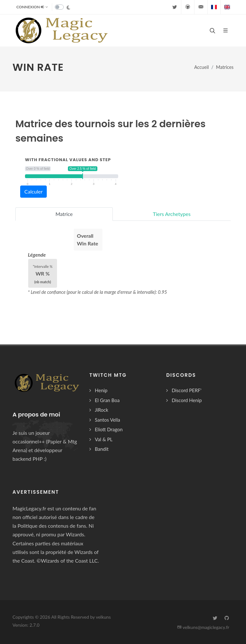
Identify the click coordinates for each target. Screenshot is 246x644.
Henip (101, 390)
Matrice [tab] (64, 214)
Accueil (201, 67)
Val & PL (104, 439)
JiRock (102, 410)
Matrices (225, 67)
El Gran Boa (107, 400)
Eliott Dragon (109, 429)
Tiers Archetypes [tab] (172, 214)
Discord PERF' (187, 390)
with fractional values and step (68, 160)
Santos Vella (107, 420)
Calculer (33, 191)
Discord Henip (187, 400)
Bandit (102, 449)
